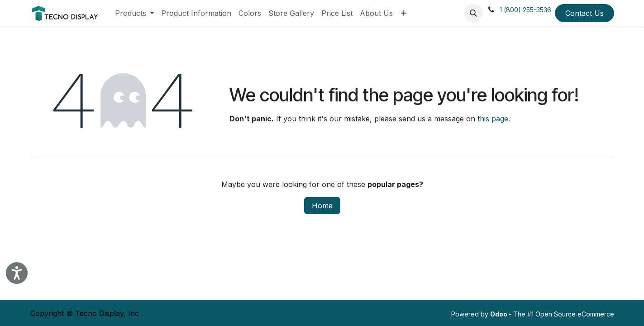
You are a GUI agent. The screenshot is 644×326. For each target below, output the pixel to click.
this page (493, 119)
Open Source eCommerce (575, 314)
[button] (473, 13)
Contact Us (584, 13)
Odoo (499, 314)
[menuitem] (134, 13)
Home (322, 206)
